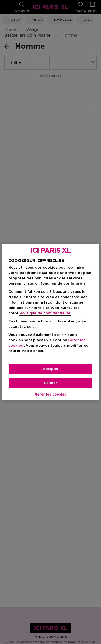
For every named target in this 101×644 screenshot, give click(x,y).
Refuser (51, 383)
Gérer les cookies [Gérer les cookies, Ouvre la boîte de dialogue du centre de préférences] (50, 395)
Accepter (51, 369)
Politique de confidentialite (45, 313)
